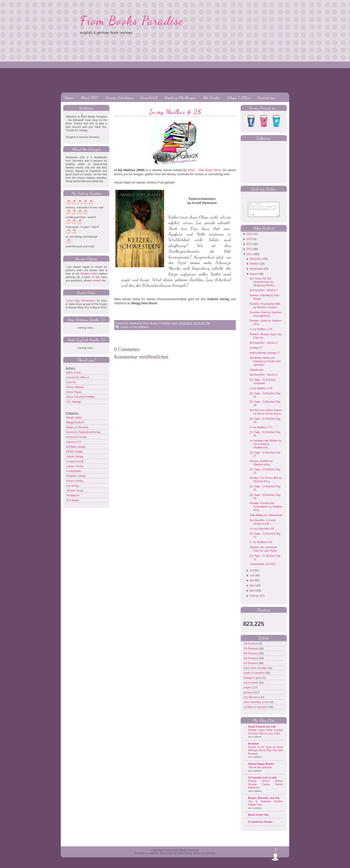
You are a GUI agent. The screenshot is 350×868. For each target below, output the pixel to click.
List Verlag (72, 486)
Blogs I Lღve (239, 97)
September (256, 272)
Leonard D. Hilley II (78, 377)
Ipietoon (154, 857)
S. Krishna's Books (260, 825)
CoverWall (149, 97)
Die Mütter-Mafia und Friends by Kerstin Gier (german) (265, 365)
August (254, 277)
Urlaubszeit (256, 373)
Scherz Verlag (74, 481)
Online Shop (185, 857)
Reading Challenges (180, 97)
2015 (249, 238)
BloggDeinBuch (75, 422)
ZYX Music (73, 500)
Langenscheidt (75, 461)
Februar (254, 599)
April (252, 589)
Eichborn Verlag (76, 447)
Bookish (253, 747)
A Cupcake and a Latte (262, 781)
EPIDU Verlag (74, 452)
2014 (249, 243)
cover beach (251, 686)
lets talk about (252, 701)
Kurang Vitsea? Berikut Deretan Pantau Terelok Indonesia (266, 788)
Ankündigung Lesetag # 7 (265, 356)
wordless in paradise (256, 711)
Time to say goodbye (260, 771)
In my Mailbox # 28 (175, 112)
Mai (252, 584)
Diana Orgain (74, 392)
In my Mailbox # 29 (261, 333)
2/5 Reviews (251, 652)
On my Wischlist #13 (262, 532)
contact (96, 280)
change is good (253, 681)
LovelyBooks (74, 471)
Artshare (210, 857)
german (248, 696)
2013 (249, 248)
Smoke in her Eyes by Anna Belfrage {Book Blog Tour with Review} (266, 754)
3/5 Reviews (251, 657)
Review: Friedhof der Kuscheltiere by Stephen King (266, 510)
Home (69, 97)
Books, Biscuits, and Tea (264, 802)
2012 (249, 253)
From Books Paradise (132, 21)
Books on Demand (77, 427)
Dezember (256, 262)
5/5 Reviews (251, 667)
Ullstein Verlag (75, 490)
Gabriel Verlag (75, 456)
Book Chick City (258, 818)
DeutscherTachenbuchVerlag (83, 432)
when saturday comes (257, 706)
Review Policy (89, 274)
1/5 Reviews (251, 647)
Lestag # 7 (256, 351)
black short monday (255, 672)
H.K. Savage (74, 402)
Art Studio (211, 97)
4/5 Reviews (251, 662)
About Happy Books (261, 767)
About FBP (89, 97)
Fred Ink (71, 382)
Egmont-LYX (74, 442)
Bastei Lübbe (74, 417)
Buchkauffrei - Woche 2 (263, 346)
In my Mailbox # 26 (261, 546)
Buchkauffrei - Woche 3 (263, 294)
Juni (252, 579)
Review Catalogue (119, 97)
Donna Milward (75, 387)
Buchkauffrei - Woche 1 (263, 378)
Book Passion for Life (262, 730)
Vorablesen (73, 495)
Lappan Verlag (75, 466)
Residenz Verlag (76, 476)
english (248, 691)
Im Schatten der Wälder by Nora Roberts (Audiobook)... (265, 448)
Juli (252, 574)
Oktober (254, 267)
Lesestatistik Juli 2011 (263, 568)
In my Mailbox (140, 327)
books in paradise (254, 676)
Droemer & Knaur (77, 437)
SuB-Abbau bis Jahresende (266, 519)
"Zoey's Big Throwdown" (81, 301)
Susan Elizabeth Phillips (80, 397)
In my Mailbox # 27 (261, 431)
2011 (249, 258)
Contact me (266, 97)
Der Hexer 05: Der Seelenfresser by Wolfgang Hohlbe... (263, 286)
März (253, 594)
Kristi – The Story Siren (204, 170)
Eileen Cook (73, 372)
